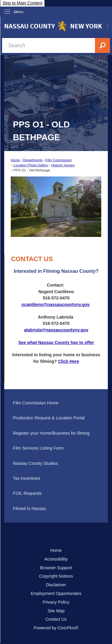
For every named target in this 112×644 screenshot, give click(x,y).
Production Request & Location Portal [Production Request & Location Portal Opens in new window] (49, 418)
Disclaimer (56, 585)
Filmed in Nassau (29, 508)
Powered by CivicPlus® (56, 628)
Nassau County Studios (35, 463)
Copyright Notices (56, 576)
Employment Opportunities (56, 593)
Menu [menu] (19, 12)
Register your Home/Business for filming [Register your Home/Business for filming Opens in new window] (51, 433)
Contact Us (56, 619)
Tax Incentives (26, 478)
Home (15, 160)
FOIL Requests (27, 493)
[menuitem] (56, 403)
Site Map (56, 611)
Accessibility (56, 559)
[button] (88, 207)
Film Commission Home (36, 403)
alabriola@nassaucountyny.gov (56, 330)
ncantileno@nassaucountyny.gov (56, 305)
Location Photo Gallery (31, 165)
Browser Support (56, 568)
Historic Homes (63, 165)
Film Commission (59, 160)
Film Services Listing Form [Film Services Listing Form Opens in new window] (38, 448)
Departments (33, 160)
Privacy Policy (56, 602)
